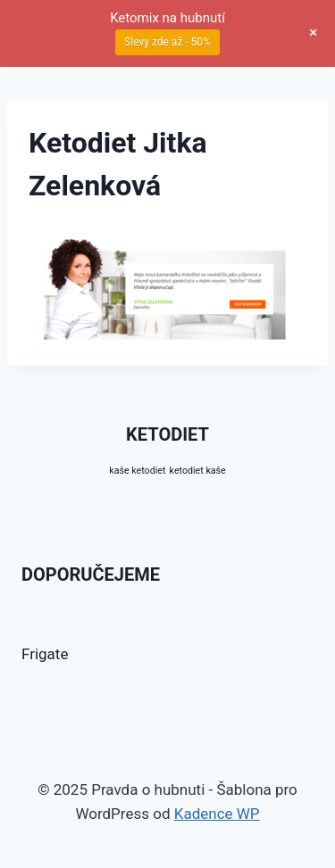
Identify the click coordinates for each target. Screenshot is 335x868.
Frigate (45, 654)
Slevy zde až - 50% (167, 42)
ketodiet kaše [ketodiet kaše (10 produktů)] (198, 471)
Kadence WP (217, 814)
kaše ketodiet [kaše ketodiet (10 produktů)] (137, 471)
